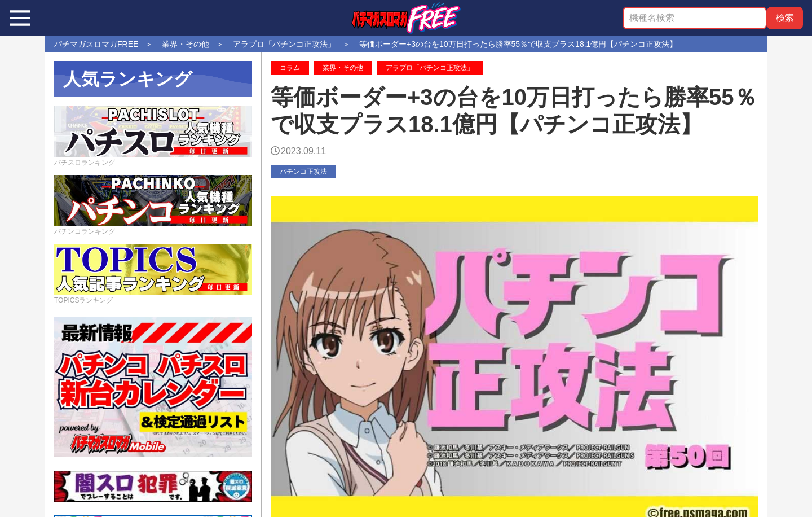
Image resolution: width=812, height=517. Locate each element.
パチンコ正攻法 (303, 172)
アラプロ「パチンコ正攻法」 (430, 68)
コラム (290, 68)
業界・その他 (343, 68)
